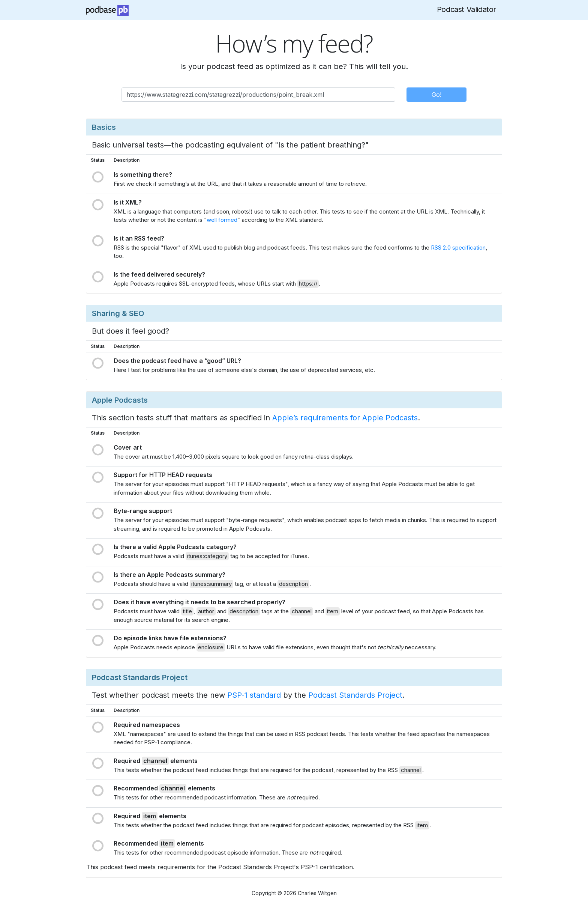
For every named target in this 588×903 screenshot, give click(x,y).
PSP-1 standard (254, 695)
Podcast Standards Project (355, 695)
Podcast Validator (466, 9)
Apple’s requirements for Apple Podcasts (345, 418)
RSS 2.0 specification (458, 248)
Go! (436, 95)
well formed (222, 220)
